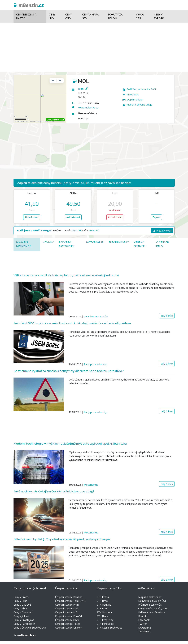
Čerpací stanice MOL (67, 612)
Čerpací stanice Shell (67, 608)
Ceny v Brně (20, 601)
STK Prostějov (105, 620)
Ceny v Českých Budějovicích (30, 627)
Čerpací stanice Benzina (69, 597)
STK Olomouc (105, 612)
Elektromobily (119, 242)
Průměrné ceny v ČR (150, 605)
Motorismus (95, 242)
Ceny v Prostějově (24, 620)
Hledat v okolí (162, 231)
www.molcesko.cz (88, 107)
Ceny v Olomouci (23, 612)
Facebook (144, 620)
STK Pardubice (105, 624)
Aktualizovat (32, 217)
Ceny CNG (68, 16)
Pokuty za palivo (115, 16)
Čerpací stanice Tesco (68, 624)
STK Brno (102, 601)
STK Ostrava (104, 605)
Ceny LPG (52, 16)
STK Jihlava (103, 616)
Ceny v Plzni (20, 608)
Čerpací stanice (139, 244)
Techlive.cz (144, 631)
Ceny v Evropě (159, 16)
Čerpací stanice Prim (67, 605)
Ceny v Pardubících (24, 624)
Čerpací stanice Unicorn (69, 627)
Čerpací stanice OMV (67, 620)
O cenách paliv (163, 244)
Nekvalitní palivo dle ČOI (152, 601)
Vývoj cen (140, 16)
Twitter (143, 624)
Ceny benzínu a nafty (26, 16)
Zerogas (46, 230)
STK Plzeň (102, 608)
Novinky (48, 242)
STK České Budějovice (109, 627)
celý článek (167, 316)
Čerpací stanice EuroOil (68, 616)
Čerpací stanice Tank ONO (70, 601)
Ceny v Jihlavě (21, 616)
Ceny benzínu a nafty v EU (153, 608)
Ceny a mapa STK (90, 16)
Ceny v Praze (21, 597)
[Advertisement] (94, 48)
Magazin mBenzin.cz (150, 597)
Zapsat (156, 217)
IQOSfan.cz (145, 627)
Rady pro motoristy (67, 244)
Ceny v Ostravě (22, 605)
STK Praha (103, 597)
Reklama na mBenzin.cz (152, 612)
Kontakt (143, 616)
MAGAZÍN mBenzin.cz (24, 244)
